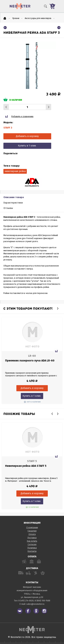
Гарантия (32, 531)
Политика (32, 548)
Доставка (32, 538)
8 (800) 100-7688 (42, 601)
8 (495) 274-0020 (26, 601)
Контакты (32, 551)
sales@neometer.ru (35, 604)
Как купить (32, 541)
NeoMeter (20, 6)
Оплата (32, 534)
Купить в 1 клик (27, 146)
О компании (32, 528)
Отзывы (8, 208)
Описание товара (14, 197)
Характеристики (13, 203)
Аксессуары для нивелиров (38, 18)
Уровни (16, 18)
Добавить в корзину (27, 136)
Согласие (32, 544)
